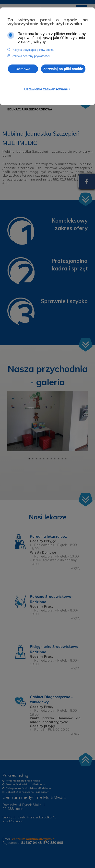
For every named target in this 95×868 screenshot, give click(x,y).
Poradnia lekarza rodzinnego (23, 781)
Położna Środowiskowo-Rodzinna (25, 784)
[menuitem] (30, 109)
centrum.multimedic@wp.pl (34, 839)
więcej (76, 568)
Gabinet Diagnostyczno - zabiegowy (27, 792)
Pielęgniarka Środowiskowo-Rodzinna (28, 788)
